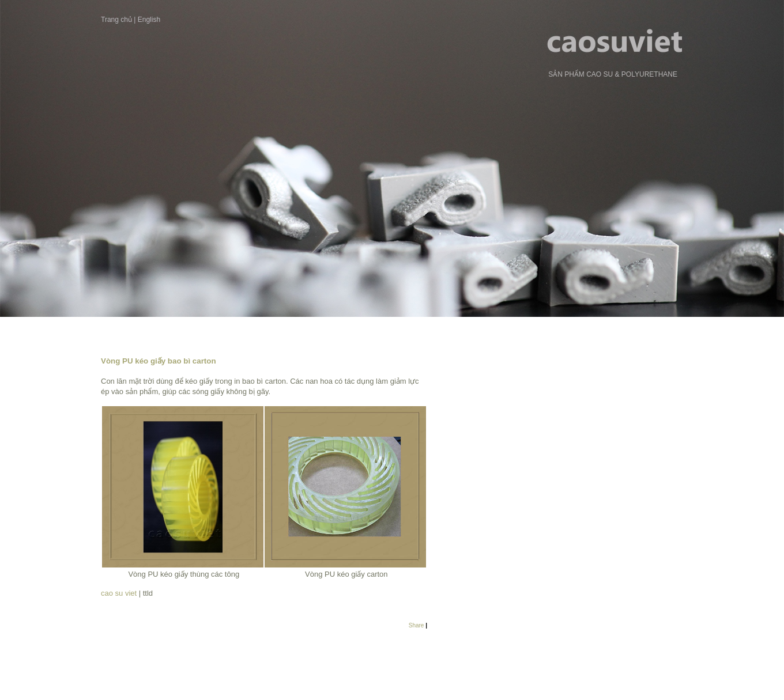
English (149, 20)
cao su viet (120, 593)
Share (416, 625)
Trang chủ (116, 20)
